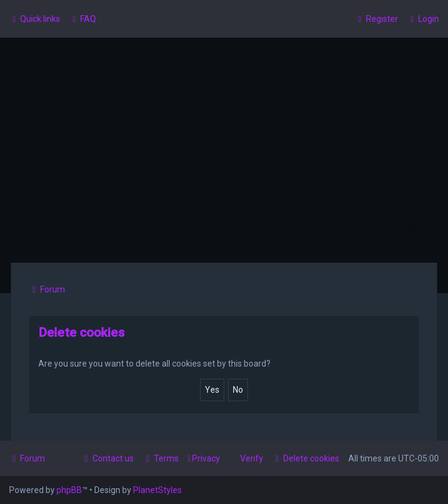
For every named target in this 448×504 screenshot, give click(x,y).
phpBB (69, 490)
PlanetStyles (157, 490)
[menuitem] (83, 19)
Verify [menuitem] (252, 458)
